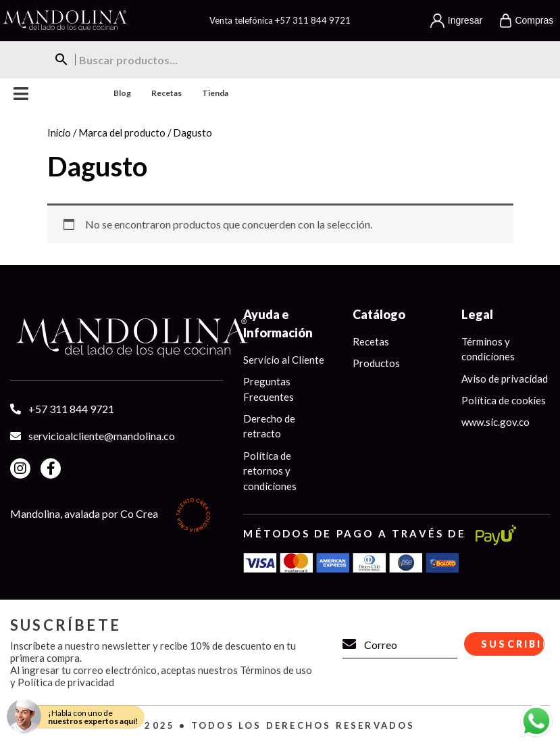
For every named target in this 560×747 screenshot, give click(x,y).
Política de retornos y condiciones (270, 471)
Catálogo (379, 314)
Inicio (59, 132)
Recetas (167, 93)
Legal (477, 314)
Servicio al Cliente (284, 360)
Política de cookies (504, 400)
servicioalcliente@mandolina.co (102, 436)
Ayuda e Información (278, 323)
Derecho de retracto (269, 426)
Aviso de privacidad (505, 379)
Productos (376, 363)
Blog (122, 93)
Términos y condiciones (488, 349)
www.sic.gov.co (495, 423)
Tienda (215, 93)
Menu (21, 94)
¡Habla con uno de (93, 717)
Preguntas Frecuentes (269, 389)
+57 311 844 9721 (313, 20)
